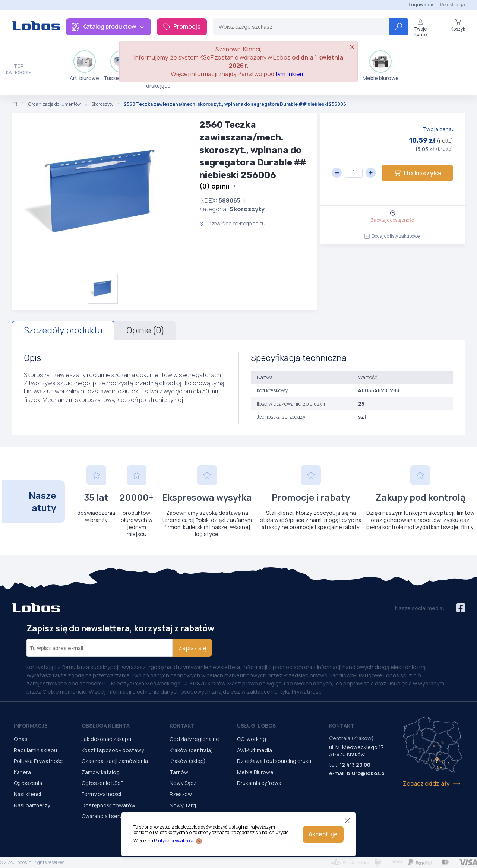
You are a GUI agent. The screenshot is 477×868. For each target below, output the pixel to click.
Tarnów (179, 772)
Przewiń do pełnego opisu (232, 223)
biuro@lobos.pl (367, 773)
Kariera (22, 772)
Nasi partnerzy (32, 805)
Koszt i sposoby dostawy (113, 750)
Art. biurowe (84, 66)
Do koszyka (417, 173)
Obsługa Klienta (106, 726)
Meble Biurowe (255, 772)
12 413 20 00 (355, 765)
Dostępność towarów (108, 805)
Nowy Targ (183, 805)
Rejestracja (453, 5)
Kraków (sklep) (188, 761)
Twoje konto (420, 28)
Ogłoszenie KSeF (102, 783)
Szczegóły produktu (63, 330)
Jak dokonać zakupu (106, 739)
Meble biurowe (381, 66)
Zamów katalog (101, 772)
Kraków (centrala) (191, 750)
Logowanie (421, 5)
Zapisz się (192, 648)
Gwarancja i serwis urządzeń (117, 816)
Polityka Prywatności (39, 761)
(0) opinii (218, 186)
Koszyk (458, 25)
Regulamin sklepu (35, 750)
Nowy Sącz (183, 783)
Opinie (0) (145, 330)
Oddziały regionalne (194, 739)
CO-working (252, 739)
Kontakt (182, 726)
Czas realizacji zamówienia (115, 761)
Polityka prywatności (175, 841)
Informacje (31, 726)
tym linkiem (290, 74)
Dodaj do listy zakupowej (392, 236)
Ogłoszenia (28, 783)
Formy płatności (101, 794)
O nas (21, 739)
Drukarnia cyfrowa (259, 783)
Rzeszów (181, 794)
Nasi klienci (27, 794)
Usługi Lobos (256, 726)
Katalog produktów (108, 26)
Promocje (182, 26)
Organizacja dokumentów (55, 104)
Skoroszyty (102, 104)
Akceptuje (323, 834)
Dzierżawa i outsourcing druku (274, 761)
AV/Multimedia (255, 750)
